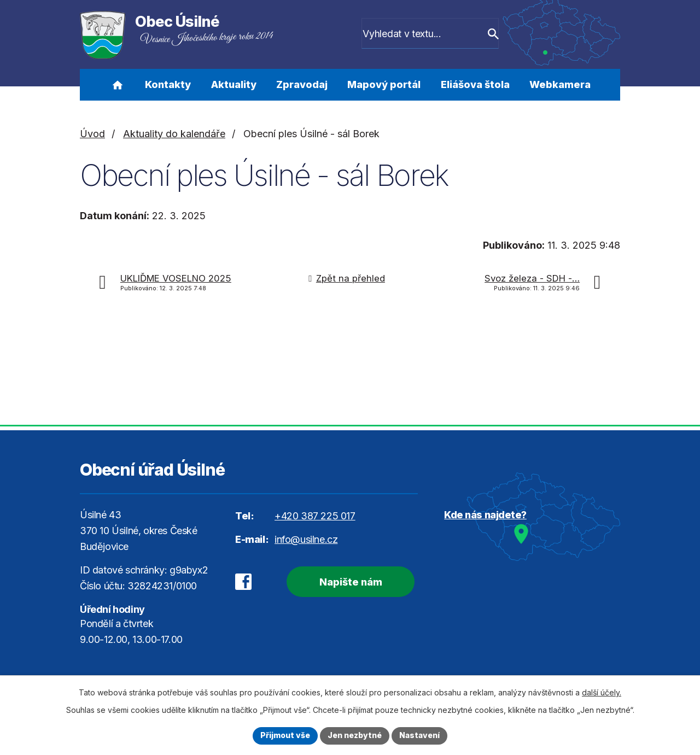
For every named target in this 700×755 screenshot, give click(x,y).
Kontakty (168, 84)
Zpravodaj (302, 84)
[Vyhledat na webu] (436, 34)
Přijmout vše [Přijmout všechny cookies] (285, 736)
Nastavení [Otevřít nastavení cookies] (419, 736)
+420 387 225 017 (315, 516)
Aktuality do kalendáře (174, 134)
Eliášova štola (475, 84)
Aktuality (234, 84)
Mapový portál (384, 84)
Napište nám (350, 582)
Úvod (117, 85)
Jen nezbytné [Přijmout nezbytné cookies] (355, 736)
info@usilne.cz (306, 539)
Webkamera (560, 84)
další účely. (602, 692)
